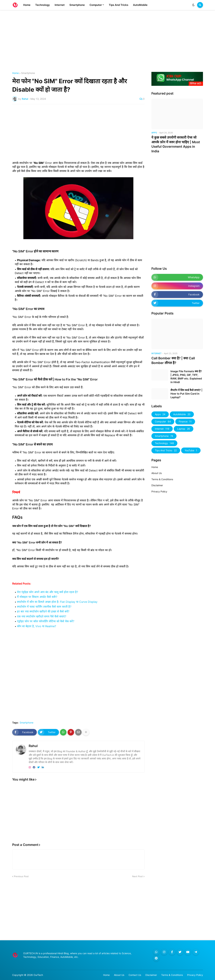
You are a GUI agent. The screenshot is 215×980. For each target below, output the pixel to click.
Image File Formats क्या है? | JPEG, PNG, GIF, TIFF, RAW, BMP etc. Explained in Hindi (186, 377)
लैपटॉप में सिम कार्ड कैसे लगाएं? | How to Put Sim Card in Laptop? (186, 394)
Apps (160, 414)
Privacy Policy (159, 491)
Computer (163, 422)
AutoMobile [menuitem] (140, 5)
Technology (164, 443)
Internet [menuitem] (60, 5)
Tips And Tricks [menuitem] (118, 5)
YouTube (191, 450)
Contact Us (135, 975)
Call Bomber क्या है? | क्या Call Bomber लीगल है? (173, 361)
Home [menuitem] (27, 5)
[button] (193, 5)
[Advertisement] (108, 41)
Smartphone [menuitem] (77, 5)
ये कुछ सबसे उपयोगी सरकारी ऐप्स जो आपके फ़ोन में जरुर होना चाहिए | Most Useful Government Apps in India (176, 144)
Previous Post (21, 876)
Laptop (184, 429)
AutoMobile (182, 414)
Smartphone (28, 73)
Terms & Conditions (162, 479)
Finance (185, 422)
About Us (157, 473)
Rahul (33, 746)
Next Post (137, 876)
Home (15, 73)
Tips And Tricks (166, 450)
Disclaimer (157, 485)
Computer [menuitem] (96, 5)
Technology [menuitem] (43, 5)
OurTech (38, 975)
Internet (162, 429)
